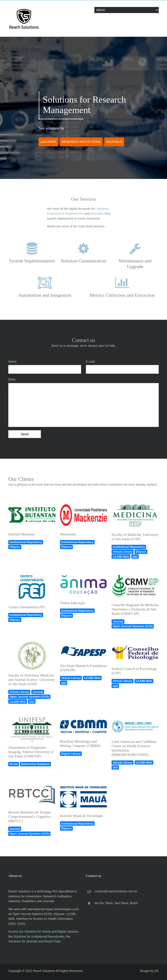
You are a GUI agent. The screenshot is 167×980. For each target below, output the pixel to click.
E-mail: (91, 362)
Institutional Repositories (65, 213)
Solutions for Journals (23, 941)
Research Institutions (81, 142)
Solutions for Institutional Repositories (39, 937)
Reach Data (52, 941)
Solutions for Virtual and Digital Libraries (51, 932)
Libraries (48, 142)
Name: (13, 362)
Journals (114, 142)
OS (156, 971)
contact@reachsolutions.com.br (116, 891)
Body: (12, 379)
